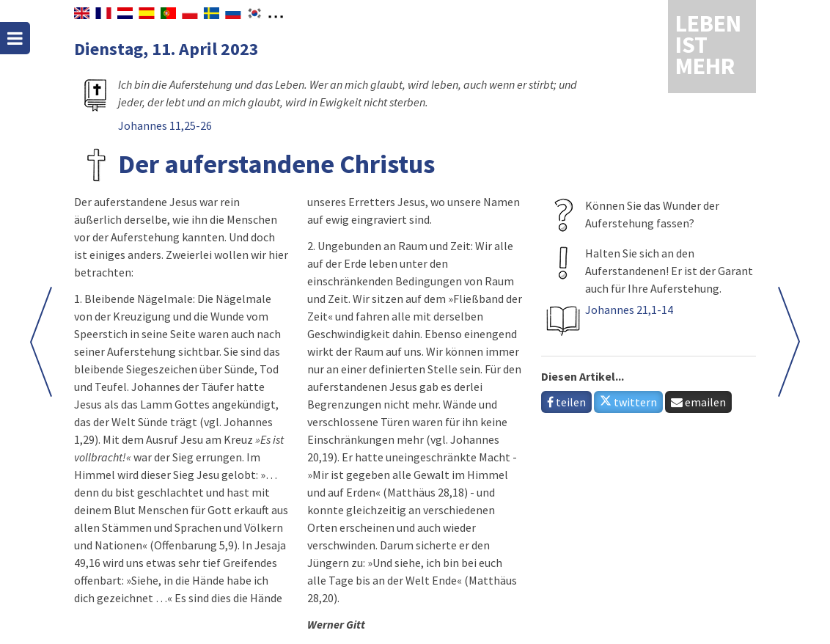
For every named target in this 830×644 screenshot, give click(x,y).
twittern (628, 402)
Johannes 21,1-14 (629, 310)
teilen (566, 402)
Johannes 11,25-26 (165, 125)
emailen (698, 402)
